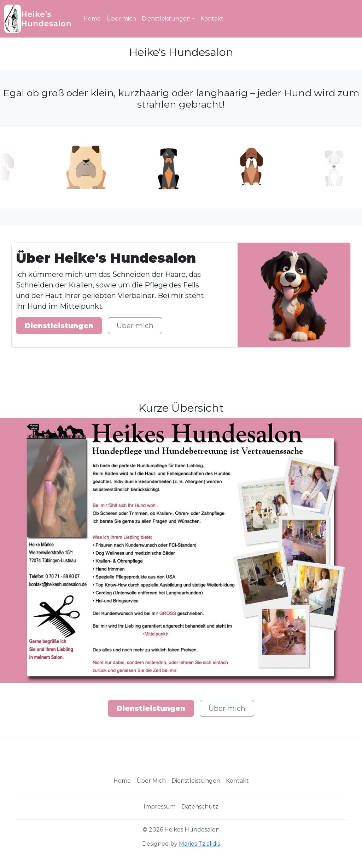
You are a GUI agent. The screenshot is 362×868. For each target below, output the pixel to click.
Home (92, 19)
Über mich (121, 19)
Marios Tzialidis (199, 844)
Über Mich (151, 781)
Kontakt (212, 19)
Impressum (160, 807)
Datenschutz (200, 807)
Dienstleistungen (166, 19)
